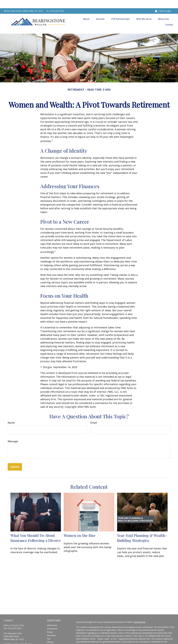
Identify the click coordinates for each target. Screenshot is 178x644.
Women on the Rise (80, 523)
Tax (49, 626)
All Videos (51, 640)
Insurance (51, 623)
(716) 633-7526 (55, 3)
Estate (50, 620)
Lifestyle (51, 633)
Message (13, 429)
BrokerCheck (140, 610)
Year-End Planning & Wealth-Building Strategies (142, 526)
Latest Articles (53, 636)
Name (11, 410)
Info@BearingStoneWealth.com (18, 632)
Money (50, 630)
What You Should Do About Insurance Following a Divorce (36, 526)
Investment (52, 616)
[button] (86, 11)
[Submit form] (15, 454)
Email (94, 410)
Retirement (52, 613)
